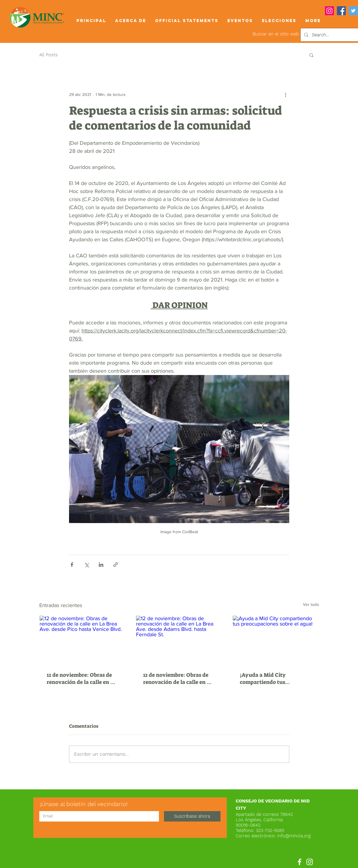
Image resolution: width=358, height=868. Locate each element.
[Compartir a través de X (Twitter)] (86, 565)
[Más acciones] (286, 94)
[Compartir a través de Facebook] (72, 565)
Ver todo (311, 604)
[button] (131, 21)
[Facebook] (341, 11)
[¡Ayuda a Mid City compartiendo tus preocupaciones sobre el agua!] (276, 640)
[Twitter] (353, 11)
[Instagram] (329, 11)
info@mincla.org (294, 836)
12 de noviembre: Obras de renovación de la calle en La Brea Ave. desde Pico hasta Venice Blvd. (82, 679)
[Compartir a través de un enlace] (116, 565)
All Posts (49, 55)
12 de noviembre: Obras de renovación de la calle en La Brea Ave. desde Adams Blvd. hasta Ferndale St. (178, 679)
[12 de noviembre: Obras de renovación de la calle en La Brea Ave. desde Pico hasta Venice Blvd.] (83, 640)
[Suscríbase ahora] (192, 816)
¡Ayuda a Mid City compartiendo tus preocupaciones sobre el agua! (270, 679)
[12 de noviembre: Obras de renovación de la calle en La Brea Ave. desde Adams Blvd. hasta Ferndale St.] (179, 640)
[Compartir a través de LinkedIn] (101, 565)
